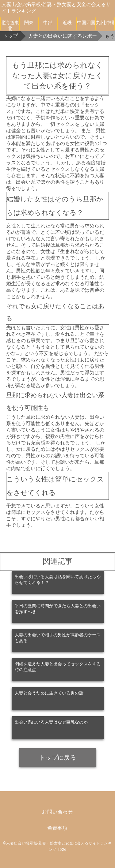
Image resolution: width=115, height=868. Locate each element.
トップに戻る (58, 758)
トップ (10, 36)
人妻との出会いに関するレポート (63, 36)
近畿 (67, 23)
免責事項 (57, 828)
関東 (29, 23)
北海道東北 (10, 25)
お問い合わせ (57, 812)
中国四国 (86, 23)
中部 (48, 23)
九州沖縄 (105, 23)
